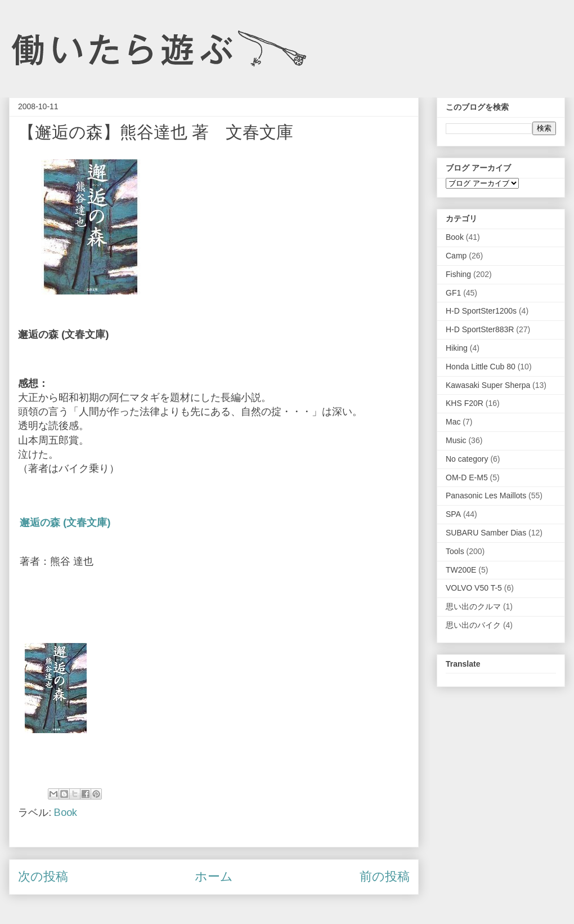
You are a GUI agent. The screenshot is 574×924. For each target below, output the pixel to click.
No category (467, 459)
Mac (453, 422)
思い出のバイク (473, 625)
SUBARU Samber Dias (486, 533)
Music (456, 440)
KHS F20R (465, 403)
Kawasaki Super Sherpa (488, 385)
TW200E (461, 570)
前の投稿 (385, 876)
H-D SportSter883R (480, 329)
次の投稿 (43, 876)
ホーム (214, 876)
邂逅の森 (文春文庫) (65, 523)
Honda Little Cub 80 (481, 367)
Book (66, 813)
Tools (455, 551)
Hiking (457, 348)
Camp (456, 256)
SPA (453, 514)
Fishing (458, 274)
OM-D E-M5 (467, 477)
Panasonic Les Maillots (486, 496)
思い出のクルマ (473, 606)
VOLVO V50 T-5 (474, 588)
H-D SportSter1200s (481, 311)
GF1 (453, 293)
